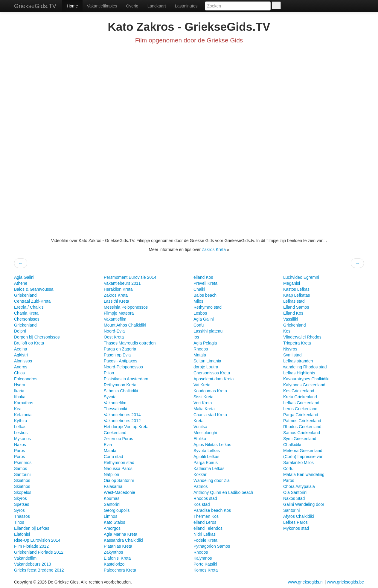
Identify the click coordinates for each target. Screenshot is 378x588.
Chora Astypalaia (299, 486)
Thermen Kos (206, 516)
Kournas (112, 498)
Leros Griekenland (300, 409)
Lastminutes (186, 6)
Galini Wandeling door (304, 504)
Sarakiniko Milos (298, 463)
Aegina (21, 349)
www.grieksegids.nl (306, 582)
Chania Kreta (26, 313)
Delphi (20, 331)
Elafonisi (22, 534)
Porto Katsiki (205, 564)
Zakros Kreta (214, 249)
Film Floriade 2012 (31, 546)
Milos (198, 301)
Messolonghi (205, 433)
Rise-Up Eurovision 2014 (37, 540)
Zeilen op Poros (118, 439)
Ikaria (19, 391)
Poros (20, 457)
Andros (21, 367)
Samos (21, 468)
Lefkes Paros (295, 522)
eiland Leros (205, 522)
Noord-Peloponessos (123, 367)
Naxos (20, 445)
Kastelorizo (114, 564)
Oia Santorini (295, 492)
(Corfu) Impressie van (303, 457)
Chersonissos (27, 319)
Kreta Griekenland (300, 397)
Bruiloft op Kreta (29, 343)
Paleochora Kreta (120, 570)
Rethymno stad (208, 307)
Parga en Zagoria (120, 349)
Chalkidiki (292, 445)
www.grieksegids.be (345, 582)
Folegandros (26, 379)
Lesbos (21, 433)
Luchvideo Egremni (301, 277)
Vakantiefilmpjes (102, 6)
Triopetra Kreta (297, 343)
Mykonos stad (296, 528)
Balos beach (205, 295)
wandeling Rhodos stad (305, 367)
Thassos (22, 516)
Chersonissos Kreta (212, 373)
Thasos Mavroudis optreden (130, 343)
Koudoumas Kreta (210, 391)
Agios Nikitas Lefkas (212, 445)
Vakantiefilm (25, 558)
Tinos (19, 522)
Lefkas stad (294, 301)
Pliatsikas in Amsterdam (126, 379)
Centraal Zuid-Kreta (32, 301)
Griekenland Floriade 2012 (39, 552)
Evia (108, 445)
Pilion (109, 373)
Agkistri (21, 355)
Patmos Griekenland (302, 421)
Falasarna (113, 486)
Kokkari (201, 474)
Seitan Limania (207, 361)
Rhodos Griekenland (302, 427)
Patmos (201, 486)
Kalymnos (203, 558)
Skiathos (22, 480)
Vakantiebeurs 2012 (122, 421)
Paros (20, 451)
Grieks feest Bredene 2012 (39, 570)
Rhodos (201, 349)
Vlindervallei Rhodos (302, 337)
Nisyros (290, 349)
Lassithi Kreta (116, 301)
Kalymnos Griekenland (304, 385)
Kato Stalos (115, 522)
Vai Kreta (202, 385)
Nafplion (111, 474)
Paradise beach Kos (212, 510)
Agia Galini (24, 277)
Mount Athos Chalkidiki (125, 325)
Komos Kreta (206, 570)
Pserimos (23, 463)
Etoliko (200, 439)
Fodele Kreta (205, 540)
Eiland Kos (293, 313)
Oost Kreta (114, 337)
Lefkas (20, 427)
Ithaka (20, 397)
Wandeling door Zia (212, 480)
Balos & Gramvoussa (34, 289)
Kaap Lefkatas (297, 295)
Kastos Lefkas (296, 289)
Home (72, 6)
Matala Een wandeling (304, 474)
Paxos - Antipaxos (121, 361)
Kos (287, 331)
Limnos (110, 516)
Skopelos (23, 492)
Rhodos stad (205, 498)
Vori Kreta (203, 403)
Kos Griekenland (299, 391)
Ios (196, 337)
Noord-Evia (114, 331)
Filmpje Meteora (119, 313)
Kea (18, 409)
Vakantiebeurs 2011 (122, 283)
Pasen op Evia (117, 355)
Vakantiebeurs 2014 (122, 415)
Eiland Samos (296, 307)
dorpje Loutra (206, 367)
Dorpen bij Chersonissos (37, 337)
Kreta (198, 421)
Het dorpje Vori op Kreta (126, 427)
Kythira (21, 421)
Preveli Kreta (205, 283)
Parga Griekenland (301, 415)
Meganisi (292, 283)
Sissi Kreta (204, 397)
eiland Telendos (208, 528)
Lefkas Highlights (299, 373)
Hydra (20, 385)
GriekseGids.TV (35, 6)
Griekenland (25, 295)
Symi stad (292, 355)
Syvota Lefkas (207, 451)
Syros (19, 510)
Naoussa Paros (118, 468)
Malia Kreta (204, 409)
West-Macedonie (119, 492)
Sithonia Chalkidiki (121, 391)
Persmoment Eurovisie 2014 (130, 277)
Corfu (199, 325)
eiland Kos (203, 277)
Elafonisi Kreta (117, 558)
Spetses (22, 504)
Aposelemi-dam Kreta (214, 379)
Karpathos (24, 403)
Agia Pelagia (205, 343)
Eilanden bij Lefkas (32, 528)
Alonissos (23, 361)
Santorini (22, 474)
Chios (19, 373)
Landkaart (157, 6)
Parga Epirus (206, 463)
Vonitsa (200, 427)
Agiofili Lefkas (206, 457)
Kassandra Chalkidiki (123, 540)
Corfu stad (113, 457)
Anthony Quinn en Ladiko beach (223, 492)
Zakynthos (113, 552)
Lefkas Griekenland (301, 403)
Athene (21, 283)
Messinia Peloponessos (126, 307)
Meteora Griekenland (303, 451)
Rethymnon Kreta (120, 385)
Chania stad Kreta (210, 415)
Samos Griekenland (302, 433)
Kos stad (202, 504)
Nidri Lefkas (205, 534)
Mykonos (22, 439)
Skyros (20, 498)
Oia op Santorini (119, 480)
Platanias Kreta (118, 546)
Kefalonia (23, 415)
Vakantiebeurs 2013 (33, 564)
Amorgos (112, 528)
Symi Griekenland (300, 439)
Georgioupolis (117, 510)
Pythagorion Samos (212, 546)
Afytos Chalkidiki (299, 516)
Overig (132, 6)
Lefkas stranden (298, 361)
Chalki (199, 289)
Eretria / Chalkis (29, 307)
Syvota (110, 397)
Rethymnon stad (119, 463)
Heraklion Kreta (118, 289)
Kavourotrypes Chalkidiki (306, 379)
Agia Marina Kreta (121, 534)
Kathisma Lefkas (209, 468)
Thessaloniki (115, 409)
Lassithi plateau (208, 331)
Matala (110, 451)
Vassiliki (291, 319)
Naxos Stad (294, 498)
